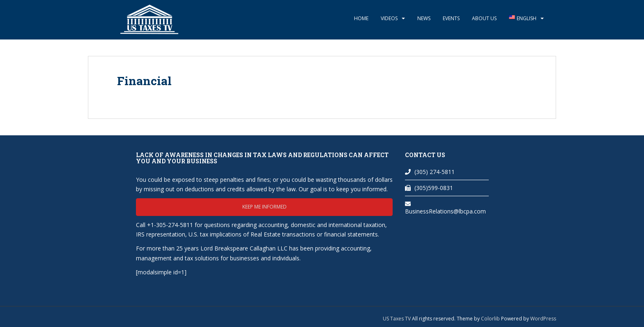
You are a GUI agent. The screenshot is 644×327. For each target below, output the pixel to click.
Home (361, 18)
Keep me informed (264, 207)
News (424, 18)
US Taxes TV (397, 319)
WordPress (543, 319)
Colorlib (490, 319)
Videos (389, 18)
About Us (484, 18)
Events (451, 18)
